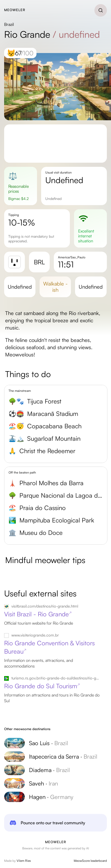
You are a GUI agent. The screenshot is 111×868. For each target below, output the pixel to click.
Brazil (9, 24)
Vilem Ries (24, 861)
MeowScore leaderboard (90, 861)
